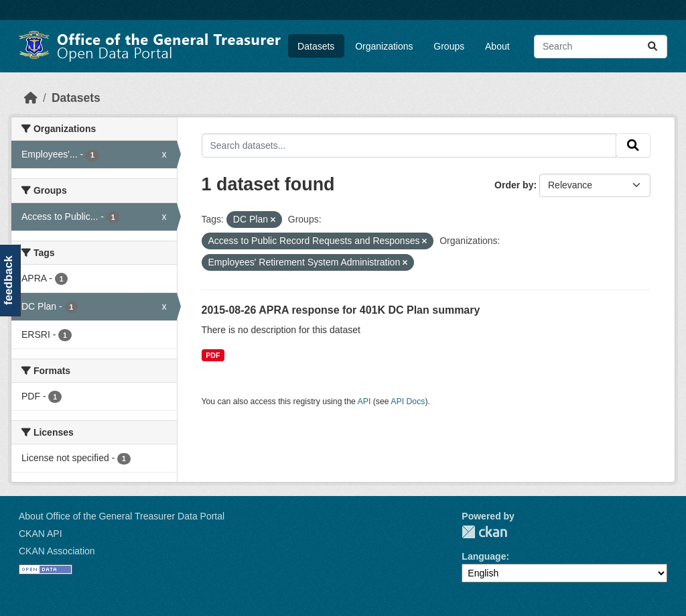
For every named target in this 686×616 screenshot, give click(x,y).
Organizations (384, 46)
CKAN (484, 532)
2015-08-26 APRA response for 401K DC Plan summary (341, 310)
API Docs (408, 402)
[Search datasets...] (601, 47)
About (497, 46)
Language (484, 556)
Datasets (316, 46)
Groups (449, 46)
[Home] (31, 98)
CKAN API (41, 534)
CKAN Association (57, 551)
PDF (213, 355)
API (364, 402)
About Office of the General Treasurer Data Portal (122, 516)
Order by (514, 185)
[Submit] (653, 47)
